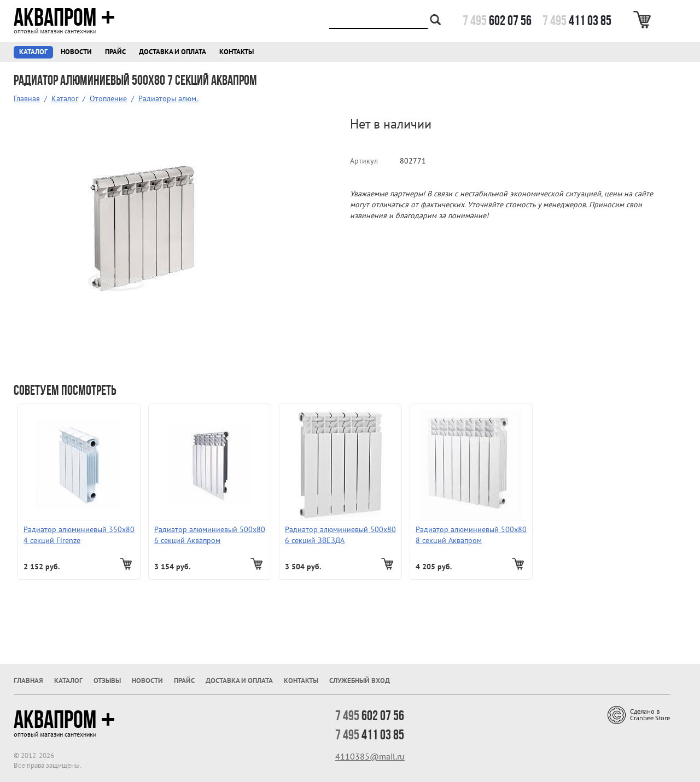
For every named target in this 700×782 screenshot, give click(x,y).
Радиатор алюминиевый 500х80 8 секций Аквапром (471, 535)
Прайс (115, 52)
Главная (27, 98)
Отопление (108, 98)
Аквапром (64, 17)
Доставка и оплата (173, 52)
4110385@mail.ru (370, 756)
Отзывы (107, 681)
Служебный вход (360, 681)
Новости (76, 52)
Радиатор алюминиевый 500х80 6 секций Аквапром (210, 535)
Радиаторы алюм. (168, 98)
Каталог (33, 52)
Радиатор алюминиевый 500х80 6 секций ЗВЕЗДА (340, 535)
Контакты (237, 52)
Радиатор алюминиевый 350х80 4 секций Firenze (79, 535)
